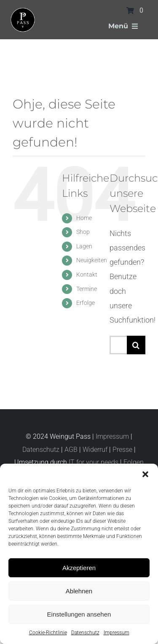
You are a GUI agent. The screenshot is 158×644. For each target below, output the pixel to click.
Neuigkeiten (92, 260)
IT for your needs (94, 462)
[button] (145, 474)
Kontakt (87, 274)
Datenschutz (85, 633)
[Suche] (136, 345)
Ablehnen (79, 591)
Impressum (116, 633)
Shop (83, 232)
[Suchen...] (118, 345)
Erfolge (86, 303)
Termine (87, 289)
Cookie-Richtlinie (48, 633)
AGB (71, 450)
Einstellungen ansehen (79, 614)
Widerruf (95, 450)
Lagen (84, 246)
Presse (122, 450)
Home (84, 218)
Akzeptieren (79, 568)
